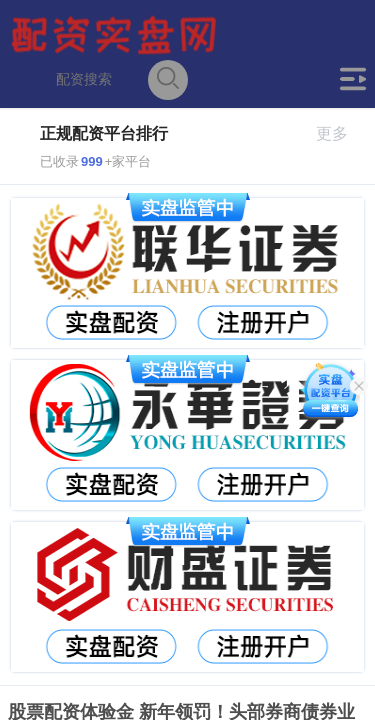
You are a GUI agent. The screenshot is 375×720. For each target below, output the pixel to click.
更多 (340, 133)
